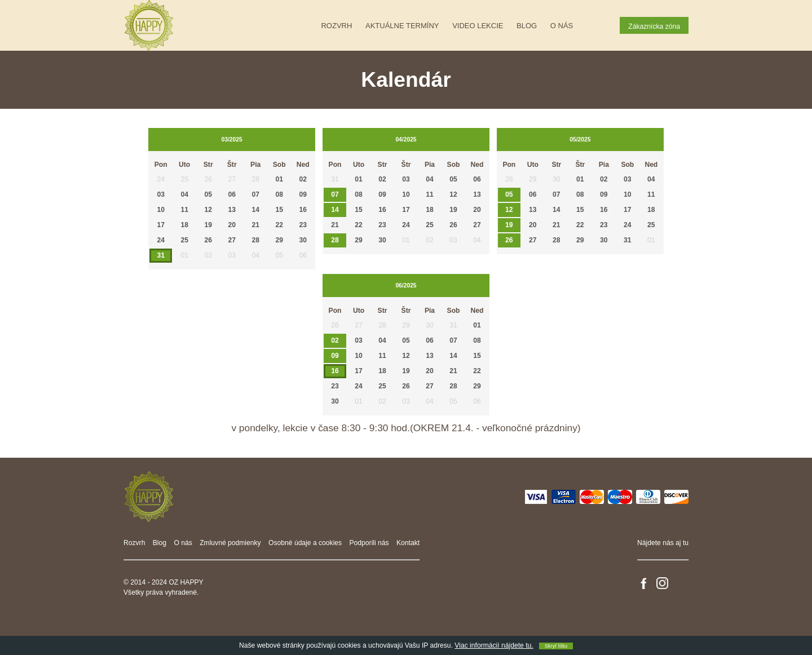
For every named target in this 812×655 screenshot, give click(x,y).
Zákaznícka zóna (654, 26)
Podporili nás (369, 543)
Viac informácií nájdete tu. (494, 645)
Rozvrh (336, 26)
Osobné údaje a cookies (305, 543)
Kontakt (408, 543)
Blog (527, 26)
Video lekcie (478, 26)
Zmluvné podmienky (230, 543)
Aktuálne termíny (402, 26)
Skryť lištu (556, 646)
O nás (562, 26)
